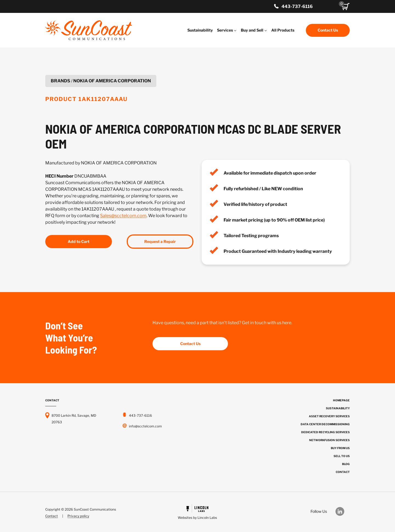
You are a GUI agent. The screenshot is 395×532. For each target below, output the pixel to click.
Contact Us (328, 30)
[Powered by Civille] (197, 513)
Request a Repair (160, 241)
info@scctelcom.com (145, 426)
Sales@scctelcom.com (123, 216)
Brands (60, 81)
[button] (346, 7)
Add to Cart (79, 241)
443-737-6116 (297, 6)
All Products (283, 30)
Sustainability (200, 30)
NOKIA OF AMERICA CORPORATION (112, 81)
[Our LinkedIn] (343, 511)
